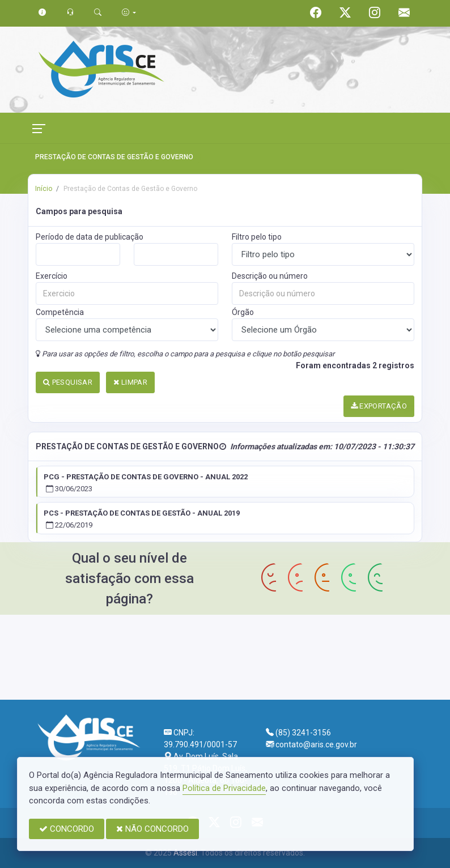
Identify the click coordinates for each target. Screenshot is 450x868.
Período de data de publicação (90, 237)
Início (44, 189)
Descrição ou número (270, 276)
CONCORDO (67, 829)
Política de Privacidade (224, 788)
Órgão (243, 312)
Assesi (185, 853)
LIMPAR (130, 382)
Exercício (52, 276)
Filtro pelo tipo (257, 237)
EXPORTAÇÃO (379, 406)
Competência (60, 312)
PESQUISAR (68, 382)
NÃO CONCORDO (152, 829)
